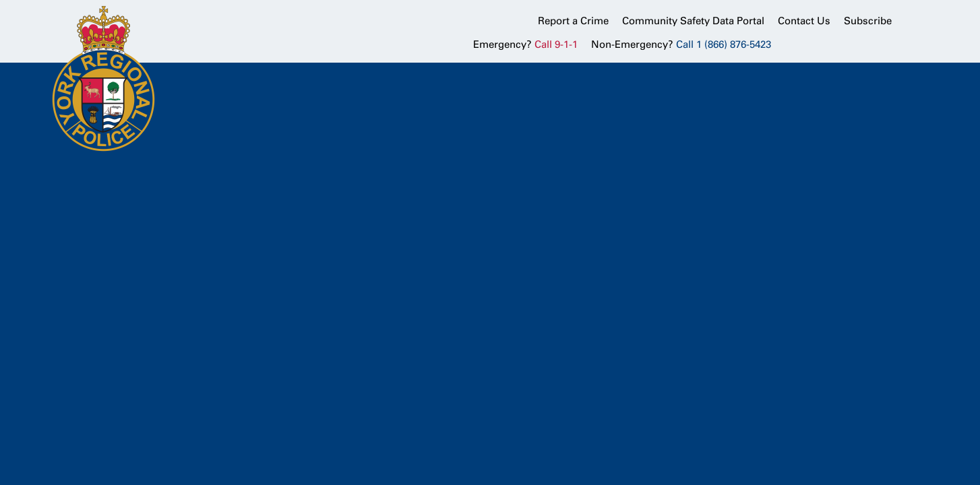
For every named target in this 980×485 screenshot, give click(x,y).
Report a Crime (573, 21)
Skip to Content (0, 0)
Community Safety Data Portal (693, 21)
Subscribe (868, 21)
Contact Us (804, 21)
